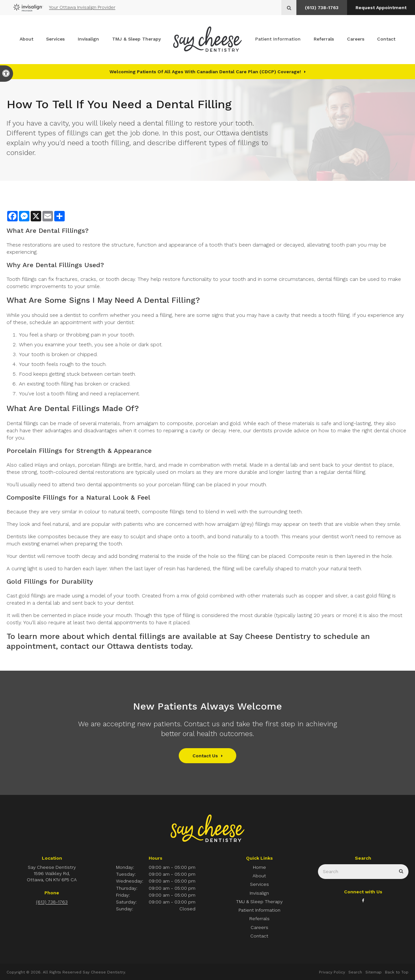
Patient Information (278, 40)
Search (355, 972)
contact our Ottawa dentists (114, 646)
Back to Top (397, 972)
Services (55, 40)
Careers (356, 40)
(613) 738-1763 (321, 8)
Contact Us (205, 756)
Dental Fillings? (64, 231)
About (26, 40)
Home (259, 867)
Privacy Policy (332, 972)
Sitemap (373, 972)
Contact (386, 40)
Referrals (324, 40)
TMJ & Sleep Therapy (136, 40)
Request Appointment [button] (381, 8)
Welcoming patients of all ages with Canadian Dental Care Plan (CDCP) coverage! (205, 72)
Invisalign (88, 40)
